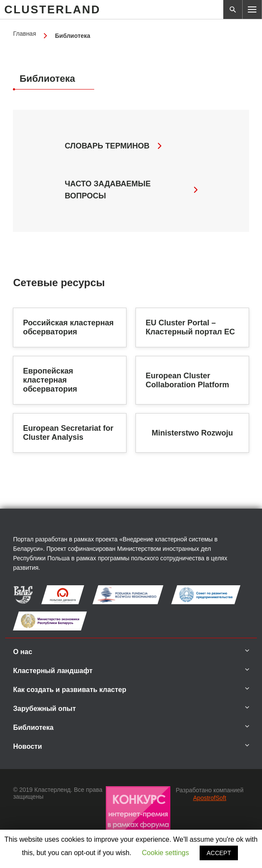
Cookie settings (165, 853)
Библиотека (33, 727)
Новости (27, 746)
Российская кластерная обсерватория (68, 327)
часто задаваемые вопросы (131, 190)
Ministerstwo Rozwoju (193, 433)
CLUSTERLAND (52, 9)
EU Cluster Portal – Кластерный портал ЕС (190, 327)
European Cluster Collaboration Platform (187, 380)
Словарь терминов (113, 146)
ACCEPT (219, 853)
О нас (22, 652)
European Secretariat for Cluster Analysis (68, 433)
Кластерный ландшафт (53, 671)
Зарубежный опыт (44, 709)
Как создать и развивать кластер (69, 690)
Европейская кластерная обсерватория (50, 380)
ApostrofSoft (210, 798)
